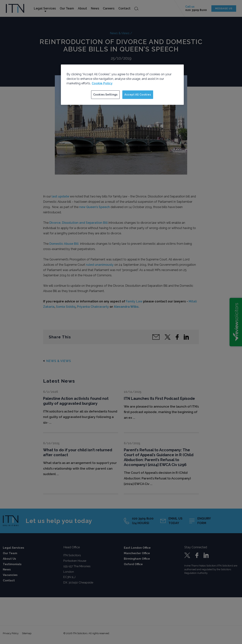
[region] (122, 85)
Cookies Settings (105, 95)
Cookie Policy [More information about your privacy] (102, 83)
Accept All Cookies (138, 95)
